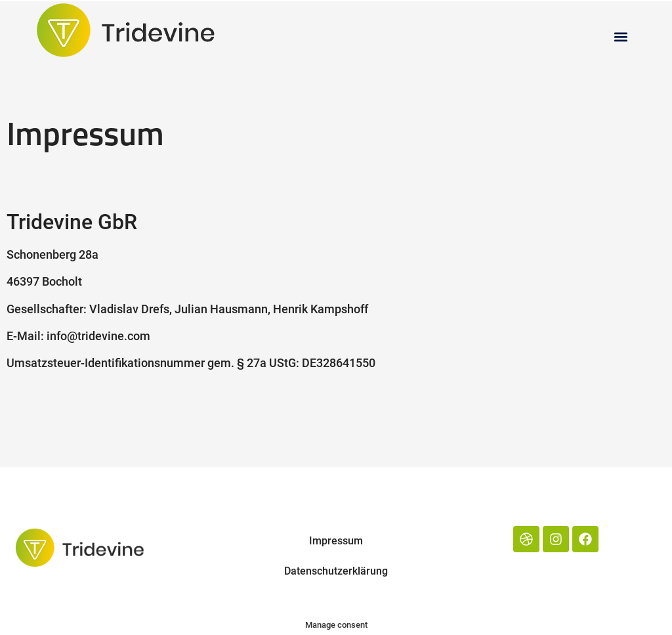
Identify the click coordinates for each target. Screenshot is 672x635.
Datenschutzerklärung (336, 571)
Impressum (336, 541)
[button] (621, 36)
